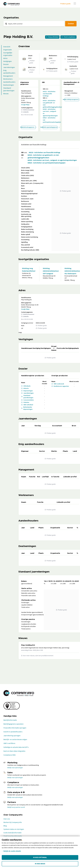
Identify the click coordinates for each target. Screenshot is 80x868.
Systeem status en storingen (14, 829)
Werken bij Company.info (13, 822)
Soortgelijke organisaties (8, 54)
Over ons (7, 819)
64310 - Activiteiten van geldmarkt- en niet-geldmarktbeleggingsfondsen (50, 104)
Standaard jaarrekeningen (9, 89)
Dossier (6, 64)
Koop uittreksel (52, 37)
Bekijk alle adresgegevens (28, 127)
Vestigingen (7, 61)
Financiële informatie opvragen (15, 728)
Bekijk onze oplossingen (15, 768)
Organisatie (7, 50)
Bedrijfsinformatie (10, 720)
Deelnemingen (9, 85)
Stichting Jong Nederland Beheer (29, 270)
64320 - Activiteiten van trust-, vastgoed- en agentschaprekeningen (50, 112)
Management (8, 76)
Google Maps (25, 105)
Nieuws (6, 94)
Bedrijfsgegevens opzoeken (13, 724)
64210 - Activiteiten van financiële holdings (49, 94)
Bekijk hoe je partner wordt (16, 807)
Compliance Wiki (10, 755)
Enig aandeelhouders (9, 72)
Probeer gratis (65, 4)
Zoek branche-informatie (13, 836)
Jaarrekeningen (9, 67)
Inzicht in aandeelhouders (13, 732)
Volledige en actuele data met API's (16, 747)
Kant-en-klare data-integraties (14, 751)
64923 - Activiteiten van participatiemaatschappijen (50, 120)
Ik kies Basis (40, 864)
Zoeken (71, 24)
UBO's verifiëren (9, 743)
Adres (5, 58)
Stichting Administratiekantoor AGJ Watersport (71, 271)
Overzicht (7, 47)
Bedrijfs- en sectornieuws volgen (15, 739)
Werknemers (8, 79)
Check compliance (68, 37)
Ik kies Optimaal (40, 857)
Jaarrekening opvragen (12, 736)
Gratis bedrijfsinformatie (12, 833)
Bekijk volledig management (72, 99)
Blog (5, 826)
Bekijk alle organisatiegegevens (50, 127)
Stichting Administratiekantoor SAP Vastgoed (50, 271)
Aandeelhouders (9, 82)
